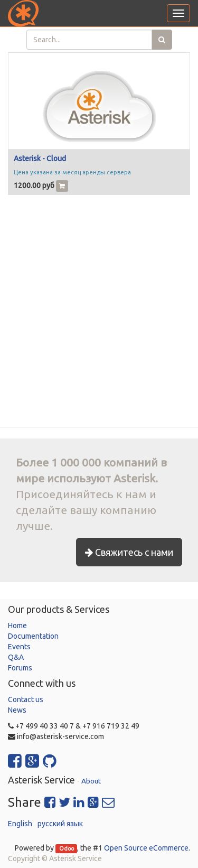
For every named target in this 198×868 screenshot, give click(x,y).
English (20, 824)
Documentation (33, 636)
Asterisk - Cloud (40, 158)
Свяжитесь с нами (129, 552)
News (17, 710)
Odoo (67, 848)
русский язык (60, 824)
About (91, 781)
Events (19, 647)
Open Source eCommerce (146, 848)
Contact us (26, 699)
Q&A (16, 657)
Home (17, 626)
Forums (20, 668)
